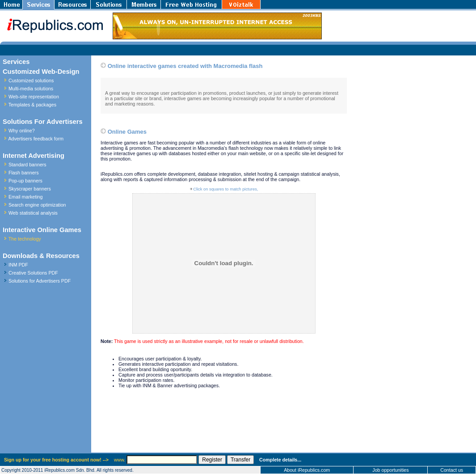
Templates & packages (32, 105)
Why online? (22, 131)
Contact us (452, 470)
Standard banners (27, 165)
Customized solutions (31, 80)
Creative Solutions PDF (33, 273)
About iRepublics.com (307, 470)
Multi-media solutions (31, 89)
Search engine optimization (37, 205)
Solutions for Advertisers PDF (40, 281)
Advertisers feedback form (36, 139)
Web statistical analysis (33, 213)
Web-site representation (34, 97)
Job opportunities (390, 470)
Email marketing (25, 197)
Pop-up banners (25, 181)
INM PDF (18, 265)
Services (16, 62)
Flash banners (24, 173)
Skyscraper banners (30, 189)
